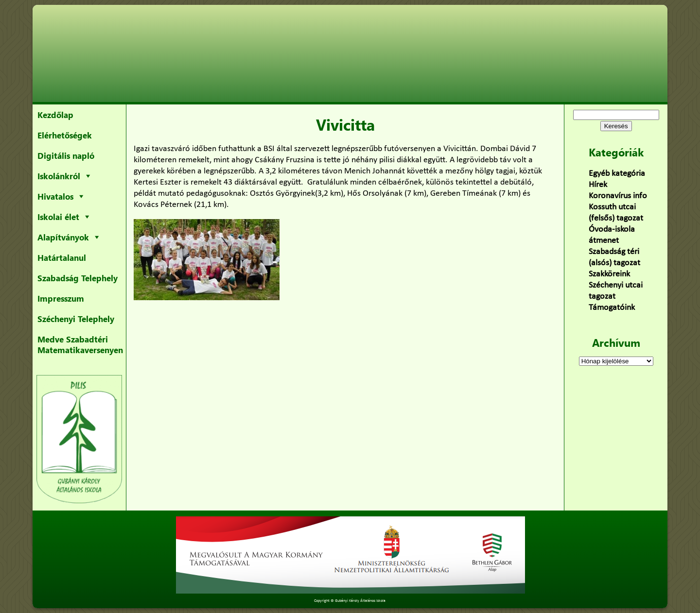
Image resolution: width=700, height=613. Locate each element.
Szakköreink (609, 274)
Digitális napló (66, 155)
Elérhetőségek (65, 135)
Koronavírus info (618, 196)
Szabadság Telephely (78, 278)
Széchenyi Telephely (76, 319)
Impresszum (61, 298)
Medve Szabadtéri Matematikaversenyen (80, 344)
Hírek (598, 185)
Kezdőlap (55, 115)
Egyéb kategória (617, 174)
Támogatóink (612, 308)
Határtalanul (62, 257)
